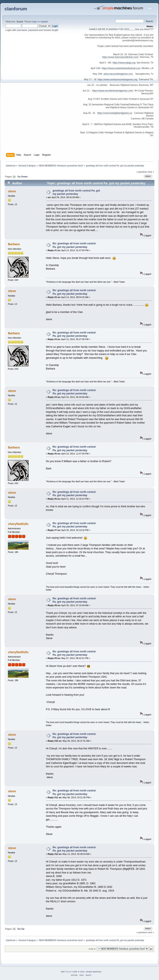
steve (12, 191)
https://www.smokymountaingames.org (117, 79)
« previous (142, 172)
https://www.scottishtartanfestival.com (121, 68)
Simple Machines (94, 972)
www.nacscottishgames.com (118, 74)
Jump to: (92, 949)
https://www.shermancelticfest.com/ (120, 57)
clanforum (16, 9)
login (35, 22)
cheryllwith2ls (18, 524)
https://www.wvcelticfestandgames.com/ (113, 91)
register (44, 22)
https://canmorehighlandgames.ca (115, 113)
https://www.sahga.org (124, 63)
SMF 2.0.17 (66, 972)
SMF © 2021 (79, 972)
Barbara (14, 244)
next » (151, 172)
